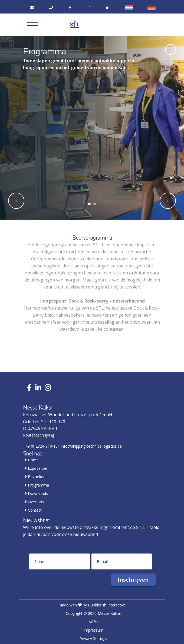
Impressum (93, 630)
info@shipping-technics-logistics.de (91, 446)
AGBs (93, 622)
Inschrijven (133, 580)
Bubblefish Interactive (107, 605)
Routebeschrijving (39, 435)
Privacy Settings (93, 638)
